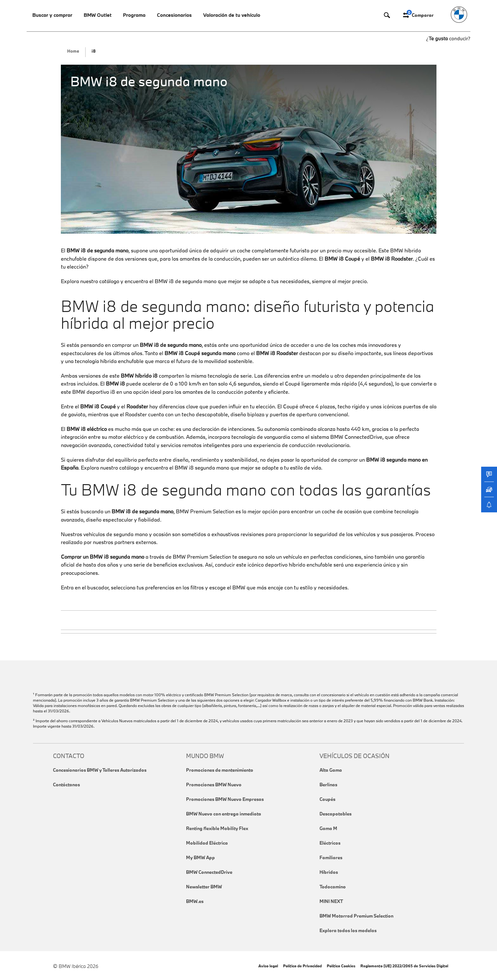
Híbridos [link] (329, 872)
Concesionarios (174, 15)
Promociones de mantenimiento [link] (220, 770)
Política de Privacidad (302, 966)
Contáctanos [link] (66, 785)
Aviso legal (268, 966)
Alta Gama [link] (331, 770)
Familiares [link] (331, 857)
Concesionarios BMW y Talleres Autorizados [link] (100, 770)
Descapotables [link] (336, 814)
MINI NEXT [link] (331, 901)
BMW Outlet (98, 15)
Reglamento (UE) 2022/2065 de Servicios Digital (404, 966)
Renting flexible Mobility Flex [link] (217, 828)
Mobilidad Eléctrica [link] (207, 843)
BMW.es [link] (195, 901)
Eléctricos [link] (330, 843)
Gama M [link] (328, 828)
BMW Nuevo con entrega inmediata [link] (224, 814)
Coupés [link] (327, 799)
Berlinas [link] (328, 785)
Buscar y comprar (52, 15)
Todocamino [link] (333, 887)
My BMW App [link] (200, 857)
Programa (134, 15)
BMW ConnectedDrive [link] (209, 872)
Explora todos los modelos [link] (348, 930)
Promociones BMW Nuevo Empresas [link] (225, 799)
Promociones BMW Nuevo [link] (214, 785)
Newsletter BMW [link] (204, 887)
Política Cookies (341, 966)
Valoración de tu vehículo (232, 15)
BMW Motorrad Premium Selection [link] (356, 916)
